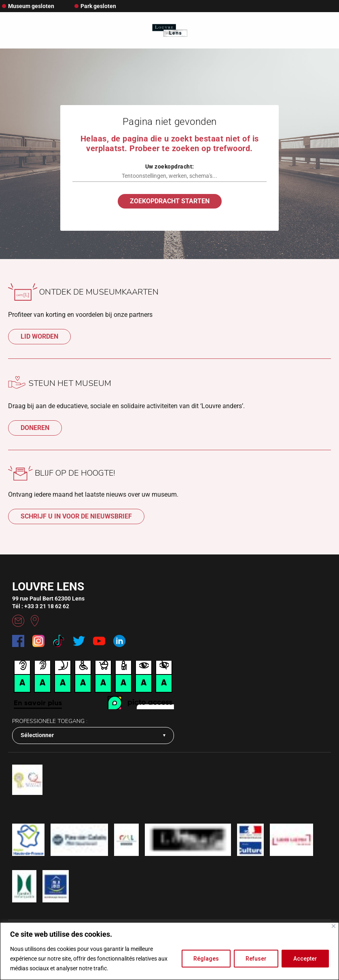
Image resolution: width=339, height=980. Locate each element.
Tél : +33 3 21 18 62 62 (41, 606)
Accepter (305, 959)
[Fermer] (334, 926)
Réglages (206, 959)
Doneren (35, 428)
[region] (169, 951)
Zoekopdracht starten (170, 201)
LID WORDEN (39, 336)
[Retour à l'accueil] (170, 31)
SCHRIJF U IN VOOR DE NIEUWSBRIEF (76, 516)
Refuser (256, 959)
